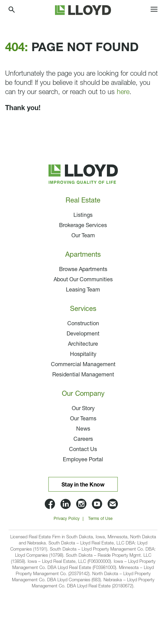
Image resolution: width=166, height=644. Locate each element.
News (83, 429)
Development (83, 334)
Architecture (83, 344)
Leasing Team (83, 290)
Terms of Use (100, 519)
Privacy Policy (67, 519)
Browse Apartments (83, 270)
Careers (83, 439)
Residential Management (83, 375)
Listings (83, 215)
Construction (83, 324)
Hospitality (83, 355)
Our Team (83, 236)
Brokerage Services (83, 226)
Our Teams (83, 419)
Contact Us (83, 450)
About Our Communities (83, 280)
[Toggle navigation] (154, 10)
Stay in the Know (83, 485)
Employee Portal (83, 460)
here (123, 92)
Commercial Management (83, 365)
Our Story (83, 409)
